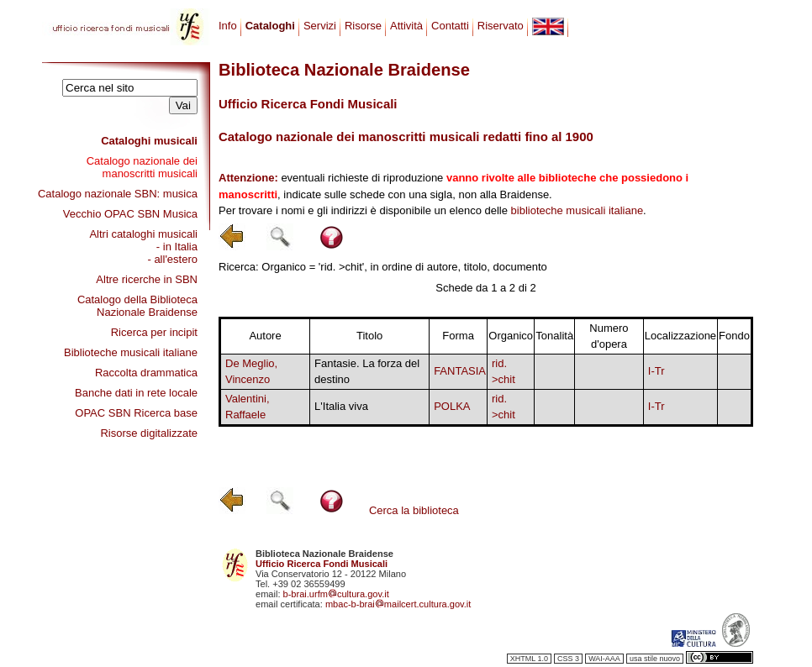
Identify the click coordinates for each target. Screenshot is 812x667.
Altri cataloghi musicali (143, 234)
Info (228, 26)
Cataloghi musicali (149, 141)
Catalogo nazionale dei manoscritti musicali (142, 167)
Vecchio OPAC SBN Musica (130, 214)
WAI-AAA (604, 659)
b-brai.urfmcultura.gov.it (336, 594)
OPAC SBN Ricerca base (136, 413)
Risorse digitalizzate (149, 433)
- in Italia (177, 247)
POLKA (452, 406)
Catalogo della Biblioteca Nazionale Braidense (137, 306)
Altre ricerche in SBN (147, 279)
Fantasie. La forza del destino (367, 372)
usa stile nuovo (655, 659)
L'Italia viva (341, 406)
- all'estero (172, 259)
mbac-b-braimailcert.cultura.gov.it (398, 604)
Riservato (501, 26)
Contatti (450, 26)
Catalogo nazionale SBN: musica (118, 194)
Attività (406, 26)
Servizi (320, 26)
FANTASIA (460, 371)
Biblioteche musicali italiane (131, 352)
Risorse (363, 26)
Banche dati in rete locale (136, 393)
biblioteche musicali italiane (577, 210)
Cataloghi (270, 26)
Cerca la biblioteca (414, 510)
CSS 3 (568, 659)
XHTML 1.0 (529, 659)
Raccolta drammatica (146, 373)
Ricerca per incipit (154, 332)
